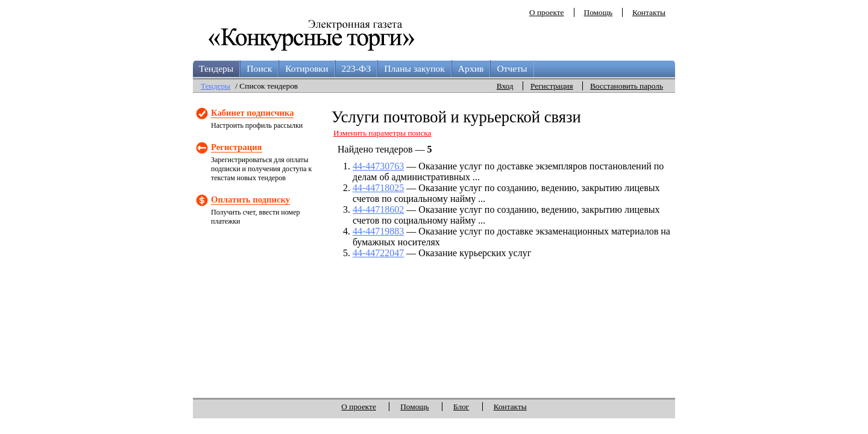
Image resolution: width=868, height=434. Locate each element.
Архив (471, 68)
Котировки (307, 68)
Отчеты (512, 68)
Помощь (598, 12)
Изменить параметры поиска (382, 133)
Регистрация (552, 86)
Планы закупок (414, 68)
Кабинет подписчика (252, 113)
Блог (461, 407)
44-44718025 (378, 188)
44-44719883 (378, 231)
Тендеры (216, 68)
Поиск (259, 68)
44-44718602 (378, 209)
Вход (505, 86)
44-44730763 (378, 166)
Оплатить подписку (250, 200)
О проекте (547, 12)
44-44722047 (378, 253)
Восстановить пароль (627, 86)
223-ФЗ (357, 68)
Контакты (649, 12)
